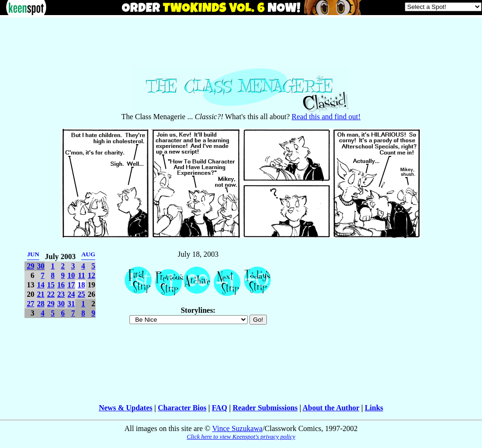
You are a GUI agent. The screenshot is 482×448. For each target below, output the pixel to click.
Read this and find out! (326, 117)
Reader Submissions (265, 408)
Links (374, 408)
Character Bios (182, 408)
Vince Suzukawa (237, 428)
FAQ (220, 408)
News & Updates (126, 408)
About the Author (331, 408)
